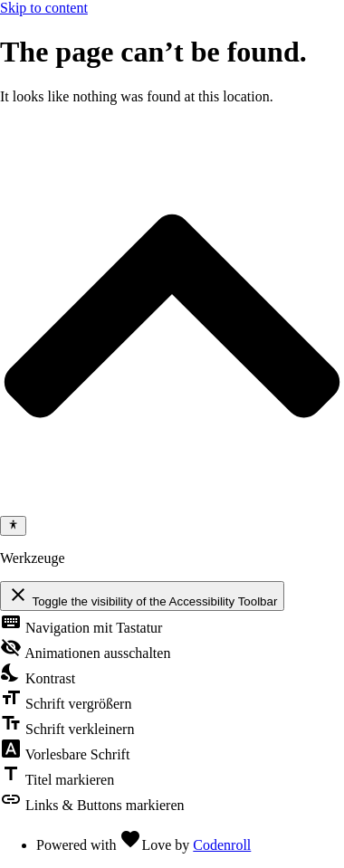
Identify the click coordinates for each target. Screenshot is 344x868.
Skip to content (44, 8)
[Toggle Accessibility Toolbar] (13, 526)
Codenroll (222, 845)
